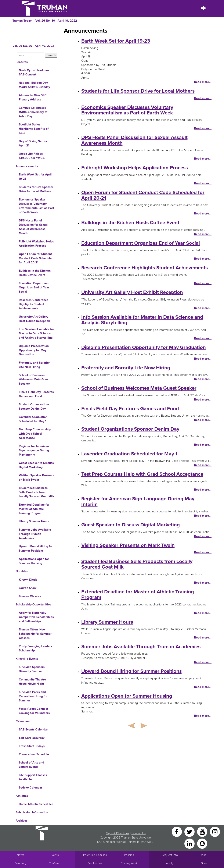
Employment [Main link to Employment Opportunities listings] (129, 863)
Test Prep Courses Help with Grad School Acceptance (35, 434)
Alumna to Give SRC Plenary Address (33, 97)
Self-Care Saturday (32, 738)
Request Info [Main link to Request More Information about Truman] (170, 855)
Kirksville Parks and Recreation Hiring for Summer (33, 696)
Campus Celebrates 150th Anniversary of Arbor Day (33, 112)
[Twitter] (190, 831)
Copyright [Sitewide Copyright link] (106, 838)
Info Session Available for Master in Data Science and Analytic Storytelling (36, 333)
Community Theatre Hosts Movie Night (32, 682)
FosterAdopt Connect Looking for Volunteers (34, 711)
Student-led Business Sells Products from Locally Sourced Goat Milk (37, 492)
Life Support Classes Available (33, 777)
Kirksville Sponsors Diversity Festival (32, 669)
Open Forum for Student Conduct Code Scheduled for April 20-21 (36, 258)
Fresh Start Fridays (32, 746)
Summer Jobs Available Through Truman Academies (35, 534)
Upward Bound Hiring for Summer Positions (36, 549)
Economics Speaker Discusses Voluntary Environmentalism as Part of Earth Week (36, 206)
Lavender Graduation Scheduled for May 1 (33, 419)
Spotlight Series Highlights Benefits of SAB (34, 129)
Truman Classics (30, 596)
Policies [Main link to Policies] (129, 855)
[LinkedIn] (190, 843)
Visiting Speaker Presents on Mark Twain (37, 478)
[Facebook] (177, 831)
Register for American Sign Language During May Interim (34, 450)
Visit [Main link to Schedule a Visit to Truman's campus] (204, 855)
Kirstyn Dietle (28, 580)
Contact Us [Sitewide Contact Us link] (139, 833)
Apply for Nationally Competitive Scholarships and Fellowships (36, 617)
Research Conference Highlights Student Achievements (34, 304)
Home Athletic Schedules (36, 804)
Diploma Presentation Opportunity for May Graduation (34, 350)
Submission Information (32, 812)
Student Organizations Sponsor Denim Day (34, 407)
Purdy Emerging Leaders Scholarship (35, 648)
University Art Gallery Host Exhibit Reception (34, 319)
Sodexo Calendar (30, 788)
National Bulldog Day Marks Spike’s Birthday (34, 85)
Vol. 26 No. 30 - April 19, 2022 (56, 21)
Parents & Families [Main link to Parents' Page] (95, 855)
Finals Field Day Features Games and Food (36, 394)
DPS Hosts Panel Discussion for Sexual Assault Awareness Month (34, 227)
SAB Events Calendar (33, 730)
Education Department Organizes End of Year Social (34, 287)
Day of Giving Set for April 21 (33, 143)
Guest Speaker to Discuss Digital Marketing (36, 465)
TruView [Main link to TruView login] (54, 863)
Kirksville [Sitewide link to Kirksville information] (134, 842)
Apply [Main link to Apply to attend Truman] (170, 863)
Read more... (203, 82)
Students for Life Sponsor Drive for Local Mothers (36, 189)
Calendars (23, 721)
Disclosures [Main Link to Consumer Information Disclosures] (95, 863)
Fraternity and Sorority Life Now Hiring (34, 365)
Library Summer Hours (34, 521)
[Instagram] (215, 831)
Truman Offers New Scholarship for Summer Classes (35, 634)
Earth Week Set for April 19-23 (35, 177)
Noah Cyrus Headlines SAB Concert (34, 72)
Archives (22, 821)
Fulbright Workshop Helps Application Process (36, 244)
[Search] (30, 55)
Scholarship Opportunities (33, 604)
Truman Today (22, 21)
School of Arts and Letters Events (31, 765)
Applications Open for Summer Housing (34, 561)
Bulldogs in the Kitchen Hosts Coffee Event (35, 273)
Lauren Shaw (28, 588)
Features (22, 62)
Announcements (27, 166)
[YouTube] (203, 831)
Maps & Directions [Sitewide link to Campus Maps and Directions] (118, 833)
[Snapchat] (202, 843)
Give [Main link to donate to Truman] (204, 863)
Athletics (22, 796)
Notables (22, 571)
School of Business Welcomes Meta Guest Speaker (34, 379)
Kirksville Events (27, 659)
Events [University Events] (54, 855)
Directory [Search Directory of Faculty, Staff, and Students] (20, 863)
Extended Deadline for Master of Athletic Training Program (34, 509)
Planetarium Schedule (34, 754)
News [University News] (20, 855)
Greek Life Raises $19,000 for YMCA (32, 156)
